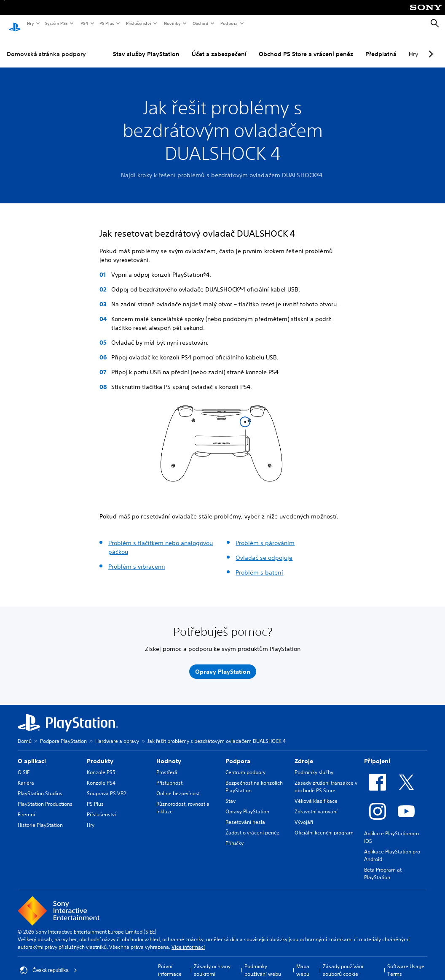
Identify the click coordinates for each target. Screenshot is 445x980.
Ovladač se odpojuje (264, 550)
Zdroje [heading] (304, 753)
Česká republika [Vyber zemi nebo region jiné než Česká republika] (48, 962)
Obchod (200, 23)
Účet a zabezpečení (219, 46)
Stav (231, 793)
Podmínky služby (314, 764)
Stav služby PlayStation (146, 46)
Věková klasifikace (316, 793)
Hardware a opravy (117, 733)
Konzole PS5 (101, 764)
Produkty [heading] (100, 753)
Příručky (235, 835)
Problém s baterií (259, 564)
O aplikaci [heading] (32, 753)
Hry (30, 23)
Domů (25, 733)
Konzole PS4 (101, 775)
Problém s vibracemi (137, 559)
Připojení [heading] (377, 753)
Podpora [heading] (238, 753)
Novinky (172, 23)
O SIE (24, 764)
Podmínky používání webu (263, 962)
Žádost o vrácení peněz (252, 825)
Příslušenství (138, 23)
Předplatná (381, 46)
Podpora (229, 23)
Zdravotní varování (316, 803)
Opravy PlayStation (247, 803)
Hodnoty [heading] (169, 753)
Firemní (26, 806)
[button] (147, 476)
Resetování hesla (245, 814)
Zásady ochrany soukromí (212, 962)
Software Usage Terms (406, 962)
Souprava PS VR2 (106, 785)
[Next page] (429, 46)
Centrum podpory (245, 764)
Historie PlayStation (40, 817)
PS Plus (106, 23)
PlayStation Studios (40, 785)
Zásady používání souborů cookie (343, 962)
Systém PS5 (56, 23)
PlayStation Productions (45, 796)
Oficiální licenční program (324, 825)
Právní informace (170, 962)
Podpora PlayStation (63, 733)
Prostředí (167, 764)
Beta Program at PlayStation (383, 865)
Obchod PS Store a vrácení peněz (306, 46)
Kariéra (26, 775)
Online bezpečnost (178, 785)
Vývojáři (304, 814)
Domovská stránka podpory (46, 46)
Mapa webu (303, 962)
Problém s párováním (265, 535)
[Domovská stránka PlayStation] (15, 24)
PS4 (84, 23)
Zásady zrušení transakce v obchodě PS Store (326, 779)
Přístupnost (169, 775)
